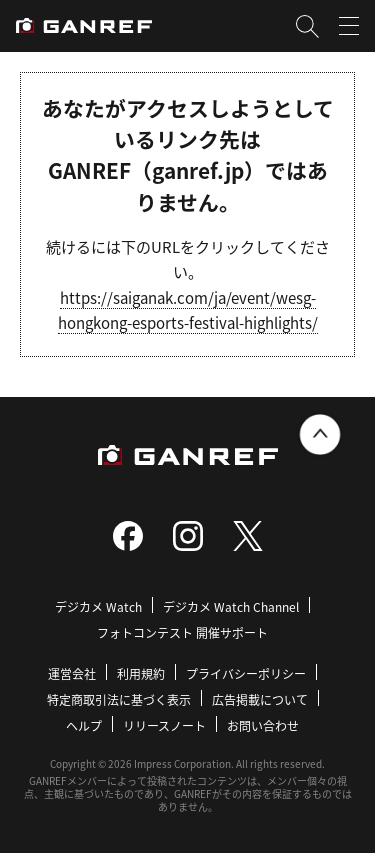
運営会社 (72, 673)
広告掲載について (260, 699)
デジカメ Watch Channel (231, 606)
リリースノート (164, 725)
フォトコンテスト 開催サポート (182, 632)
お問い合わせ (263, 725)
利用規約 (141, 673)
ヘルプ (84, 725)
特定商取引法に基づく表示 (119, 699)
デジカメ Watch (98, 606)
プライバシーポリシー (246, 673)
